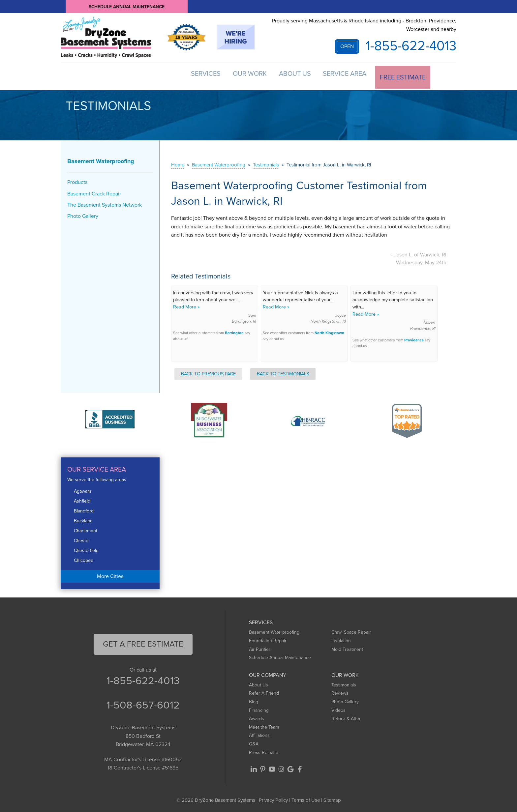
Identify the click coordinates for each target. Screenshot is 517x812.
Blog (254, 700)
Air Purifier (260, 648)
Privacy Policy (273, 799)
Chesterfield (86, 549)
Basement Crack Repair (94, 192)
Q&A (254, 743)
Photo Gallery (83, 215)
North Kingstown (329, 332)
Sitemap (332, 799)
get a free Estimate (143, 643)
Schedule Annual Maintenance (127, 6)
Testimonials (344, 683)
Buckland (83, 520)
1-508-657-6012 (143, 704)
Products (77, 181)
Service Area (341, 76)
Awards (257, 717)
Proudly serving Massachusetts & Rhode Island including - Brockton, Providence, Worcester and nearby (364, 25)
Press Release (264, 751)
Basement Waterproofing (101, 160)
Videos (338, 709)
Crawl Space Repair (351, 631)
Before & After (346, 717)
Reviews (340, 692)
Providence (414, 339)
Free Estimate (402, 76)
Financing (259, 709)
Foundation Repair (268, 639)
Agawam (82, 490)
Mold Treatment (347, 648)
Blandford (84, 510)
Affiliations (259, 734)
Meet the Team (264, 725)
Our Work (237, 76)
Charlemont (86, 529)
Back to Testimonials (283, 372)
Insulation (341, 639)
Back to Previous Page (208, 372)
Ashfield (82, 500)
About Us (287, 76)
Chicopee (84, 559)
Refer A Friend (264, 692)
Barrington (234, 332)
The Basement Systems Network (105, 203)
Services (189, 76)
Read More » (186, 305)
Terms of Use (306, 799)
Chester (82, 539)
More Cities (110, 575)
